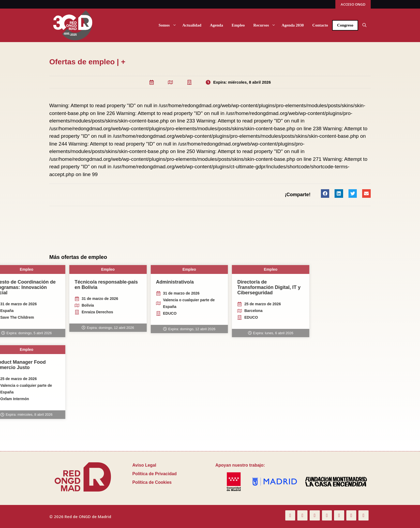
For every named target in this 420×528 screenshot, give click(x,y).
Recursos (265, 25)
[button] (364, 25)
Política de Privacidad (154, 474)
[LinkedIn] (339, 516)
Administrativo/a (19, 282)
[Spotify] (363, 516)
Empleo (238, 25)
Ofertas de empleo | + (87, 62)
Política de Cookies (152, 482)
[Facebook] (290, 516)
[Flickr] (315, 516)
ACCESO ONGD (353, 4)
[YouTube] (327, 516)
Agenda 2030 (293, 25)
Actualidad (192, 25)
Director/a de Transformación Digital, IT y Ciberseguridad (114, 287)
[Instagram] (351, 516)
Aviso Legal (144, 465)
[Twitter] (302, 516)
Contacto (320, 25)
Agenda (216, 25)
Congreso (345, 25)
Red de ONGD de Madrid (88, 516)
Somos (168, 25)
